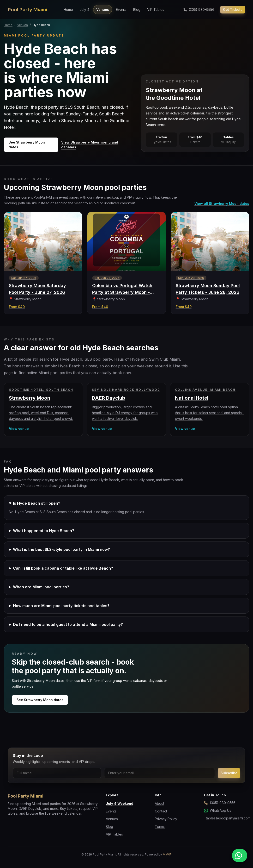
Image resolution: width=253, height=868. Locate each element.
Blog (137, 9)
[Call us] (199, 10)
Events (121, 9)
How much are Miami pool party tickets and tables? (61, 606)
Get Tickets (233, 9)
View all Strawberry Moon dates (222, 204)
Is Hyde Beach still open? (37, 503)
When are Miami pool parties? (41, 587)
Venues (103, 9)
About (160, 803)
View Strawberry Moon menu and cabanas (90, 145)
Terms (160, 827)
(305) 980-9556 (220, 803)
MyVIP (167, 854)
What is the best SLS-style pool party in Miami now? (61, 549)
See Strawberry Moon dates (27, 145)
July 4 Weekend (120, 803)
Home (68, 9)
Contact (161, 811)
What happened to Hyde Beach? (44, 531)
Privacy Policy (166, 819)
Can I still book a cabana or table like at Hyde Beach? (63, 568)
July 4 (84, 9)
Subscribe (229, 773)
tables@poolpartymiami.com (226, 818)
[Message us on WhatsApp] (240, 855)
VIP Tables (156, 9)
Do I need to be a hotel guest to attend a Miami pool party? (68, 624)
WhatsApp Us (218, 810)
